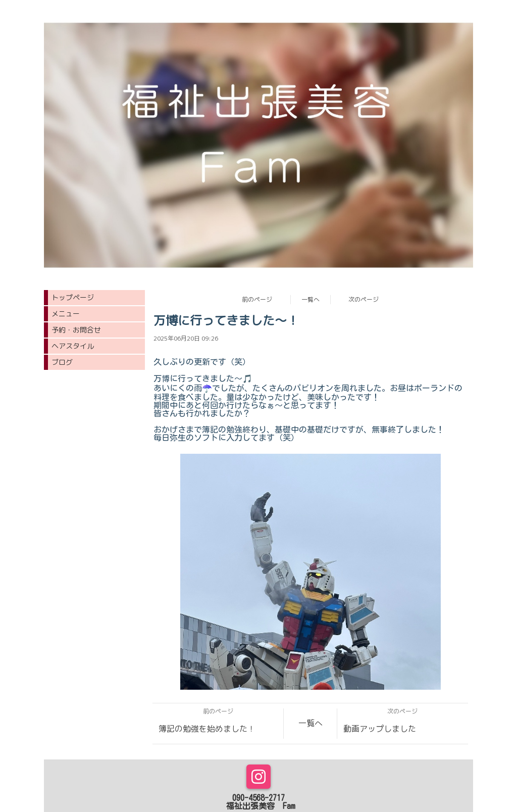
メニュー (66, 314)
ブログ (62, 362)
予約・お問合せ (76, 330)
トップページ (73, 297)
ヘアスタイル (73, 346)
